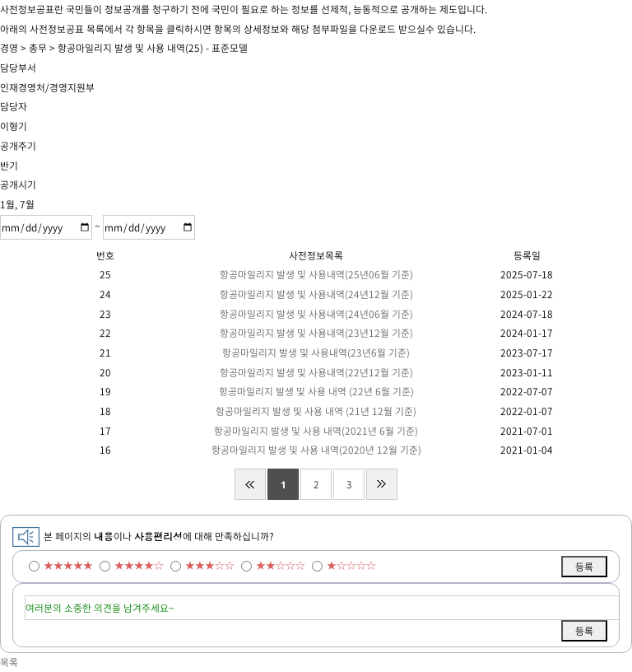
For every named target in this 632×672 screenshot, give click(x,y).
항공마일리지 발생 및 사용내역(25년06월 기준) (316, 274)
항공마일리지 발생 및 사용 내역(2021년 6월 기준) (316, 431)
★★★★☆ (139, 565)
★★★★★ (68, 565)
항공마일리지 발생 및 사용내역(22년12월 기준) (316, 372)
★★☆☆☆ (281, 565)
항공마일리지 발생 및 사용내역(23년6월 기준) (316, 352)
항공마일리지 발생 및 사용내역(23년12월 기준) (316, 333)
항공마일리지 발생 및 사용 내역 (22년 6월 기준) (316, 391)
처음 (250, 484)
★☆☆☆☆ (351, 565)
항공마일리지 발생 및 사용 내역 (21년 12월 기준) (316, 411)
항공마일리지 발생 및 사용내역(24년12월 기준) (316, 294)
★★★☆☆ (210, 565)
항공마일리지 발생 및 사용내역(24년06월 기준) (316, 314)
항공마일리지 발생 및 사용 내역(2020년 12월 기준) (316, 450)
